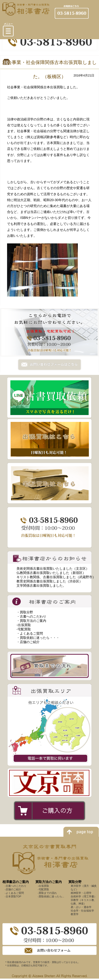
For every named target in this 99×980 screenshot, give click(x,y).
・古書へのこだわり (31, 616)
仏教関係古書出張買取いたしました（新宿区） (51, 573)
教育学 (75, 914)
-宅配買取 (24, 629)
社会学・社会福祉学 (82, 911)
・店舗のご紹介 (28, 642)
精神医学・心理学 (81, 893)
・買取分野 (25, 612)
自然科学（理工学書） (84, 896)
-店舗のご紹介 (13, 889)
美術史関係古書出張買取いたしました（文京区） (53, 568)
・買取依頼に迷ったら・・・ (38, 638)
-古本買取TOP (13, 896)
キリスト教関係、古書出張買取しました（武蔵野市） (56, 577)
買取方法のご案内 (49, 882)
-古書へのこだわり (16, 886)
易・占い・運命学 (81, 907)
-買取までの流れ (47, 893)
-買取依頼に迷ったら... (51, 896)
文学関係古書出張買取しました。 (41, 585)
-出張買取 (24, 625)
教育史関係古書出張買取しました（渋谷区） (49, 581)
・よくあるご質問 (30, 633)
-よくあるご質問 (14, 893)
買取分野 (75, 882)
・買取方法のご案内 (31, 621)
